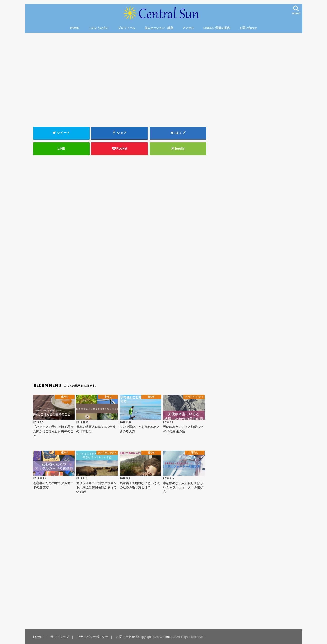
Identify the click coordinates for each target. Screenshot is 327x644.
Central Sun (168, 637)
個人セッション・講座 (159, 28)
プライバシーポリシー (93, 637)
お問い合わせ (248, 28)
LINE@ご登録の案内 (217, 28)
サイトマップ (60, 637)
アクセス (188, 28)
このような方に (99, 28)
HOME (75, 28)
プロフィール (126, 28)
